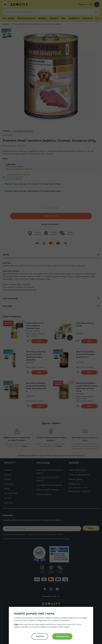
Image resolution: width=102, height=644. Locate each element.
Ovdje (16, 624)
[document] (52, 626)
